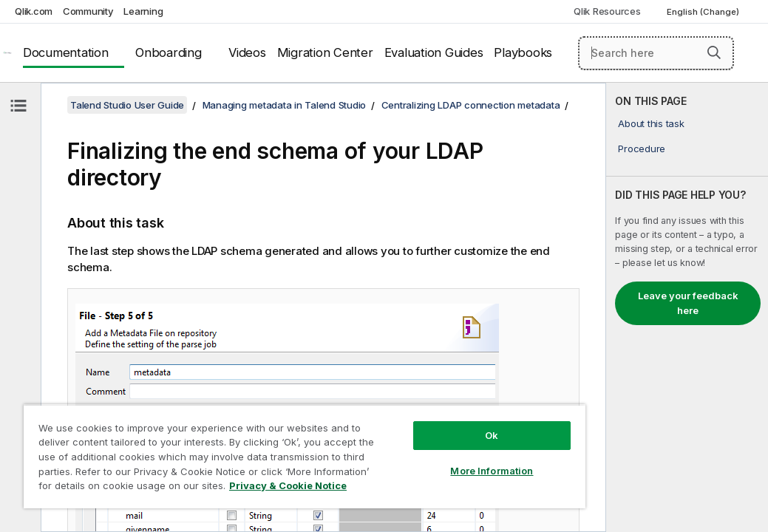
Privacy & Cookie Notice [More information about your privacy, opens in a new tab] (125, 488)
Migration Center (325, 52)
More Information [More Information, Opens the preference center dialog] (393, 445)
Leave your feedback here (688, 303)
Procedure (642, 149)
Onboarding (169, 52)
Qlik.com (34, 11)
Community (88, 11)
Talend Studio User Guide (127, 105)
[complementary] (687, 307)
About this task (651, 123)
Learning (143, 11)
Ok (393, 409)
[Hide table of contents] (18, 106)
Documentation (66, 52)
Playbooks (523, 52)
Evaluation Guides (434, 52)
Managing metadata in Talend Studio (285, 105)
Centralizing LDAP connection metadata (471, 105)
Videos (247, 52)
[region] (247, 443)
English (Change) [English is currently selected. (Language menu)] (704, 12)
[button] (714, 52)
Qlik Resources (607, 11)
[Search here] (656, 53)
